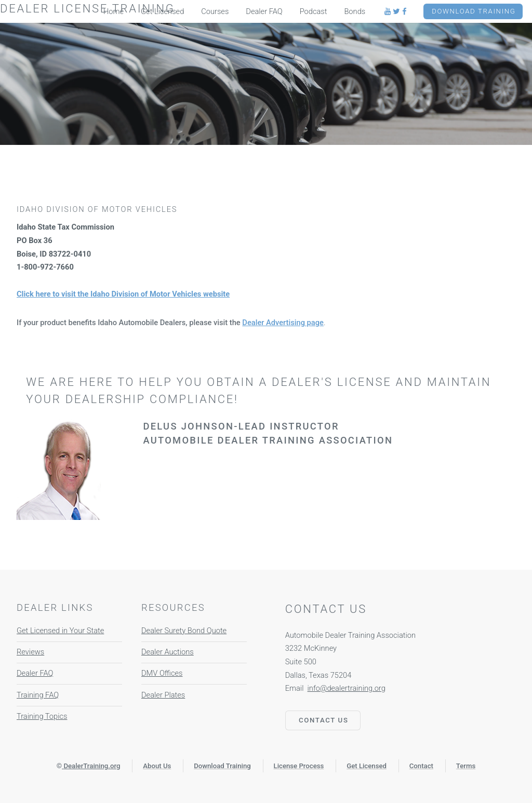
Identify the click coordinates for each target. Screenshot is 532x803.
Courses (215, 11)
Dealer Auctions (168, 652)
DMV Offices (162, 673)
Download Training (474, 11)
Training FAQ (38, 695)
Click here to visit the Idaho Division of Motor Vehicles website (123, 294)
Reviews (30, 652)
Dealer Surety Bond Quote (184, 631)
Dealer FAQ (35, 673)
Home (114, 11)
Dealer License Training (88, 9)
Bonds (355, 11)
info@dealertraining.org (347, 688)
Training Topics (42, 716)
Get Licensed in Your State (60, 631)
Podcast (314, 11)
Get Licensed (162, 11)
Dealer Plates (163, 695)
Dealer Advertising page (283, 323)
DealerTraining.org (92, 766)
